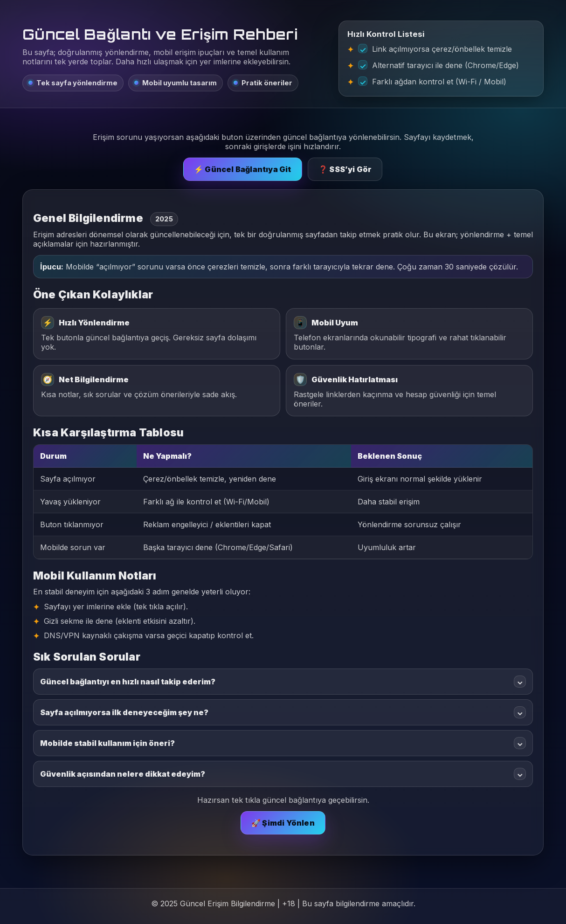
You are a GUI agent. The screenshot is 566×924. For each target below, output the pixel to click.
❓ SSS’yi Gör (345, 169)
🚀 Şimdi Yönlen (283, 823)
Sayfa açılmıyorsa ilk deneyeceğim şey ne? (283, 712)
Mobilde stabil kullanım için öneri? (283, 743)
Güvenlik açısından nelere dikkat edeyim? (283, 774)
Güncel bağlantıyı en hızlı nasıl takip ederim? (283, 682)
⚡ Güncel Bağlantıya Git (243, 169)
